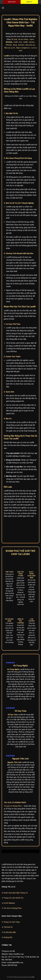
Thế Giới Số (8, 927)
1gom (32, 39)
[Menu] (3, 8)
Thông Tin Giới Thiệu (12, 922)
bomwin (21, 45)
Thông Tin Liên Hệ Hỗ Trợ (13, 898)
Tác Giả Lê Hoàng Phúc (13, 908)
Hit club (14, 39)
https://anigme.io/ (23, 48)
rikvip (15, 45)
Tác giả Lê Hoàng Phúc (13, 806)
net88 (25, 42)
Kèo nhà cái (30, 45)
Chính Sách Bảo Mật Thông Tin (16, 893)
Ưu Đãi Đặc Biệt (10, 932)
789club (9, 45)
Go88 (16, 42)
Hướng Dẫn (8, 937)
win (21, 42)
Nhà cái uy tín (10, 48)
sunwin (32, 42)
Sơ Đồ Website (9, 903)
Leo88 (32, 977)
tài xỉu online (23, 39)
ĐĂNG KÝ (29, 2)
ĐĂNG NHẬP (12, 2)
